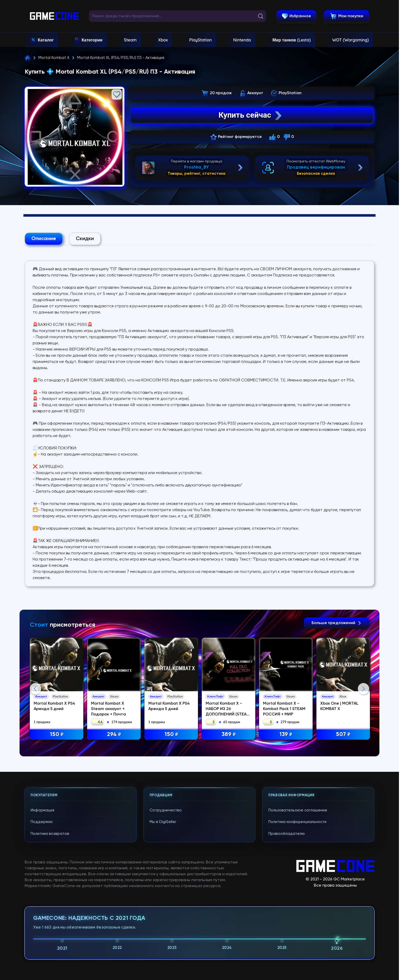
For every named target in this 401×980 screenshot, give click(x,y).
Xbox (163, 40)
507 (343, 735)
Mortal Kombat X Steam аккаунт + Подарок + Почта (108, 709)
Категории (92, 40)
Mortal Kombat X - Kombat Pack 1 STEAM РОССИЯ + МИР (284, 709)
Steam (130, 40)
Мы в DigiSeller (163, 822)
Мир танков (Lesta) (292, 40)
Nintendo (242, 40)
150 (57, 735)
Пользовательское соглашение (298, 810)
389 (229, 735)
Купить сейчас (251, 115)
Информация (42, 810)
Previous (35, 689)
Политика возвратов (50, 834)
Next (363, 689)
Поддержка (42, 822)
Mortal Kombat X (54, 58)
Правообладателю (287, 834)
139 (286, 735)
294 (114, 735)
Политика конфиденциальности (297, 822)
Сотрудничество (166, 810)
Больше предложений (336, 623)
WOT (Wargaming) (351, 40)
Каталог (46, 40)
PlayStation (200, 40)
